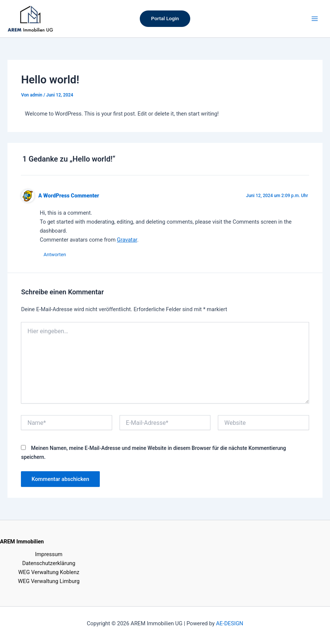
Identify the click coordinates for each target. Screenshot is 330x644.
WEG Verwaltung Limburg (49, 581)
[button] (165, 19)
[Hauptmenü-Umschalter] (315, 19)
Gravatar (127, 240)
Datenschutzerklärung (49, 563)
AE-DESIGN (230, 623)
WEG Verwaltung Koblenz (49, 572)
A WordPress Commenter (69, 196)
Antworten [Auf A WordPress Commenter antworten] (55, 254)
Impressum (49, 554)
